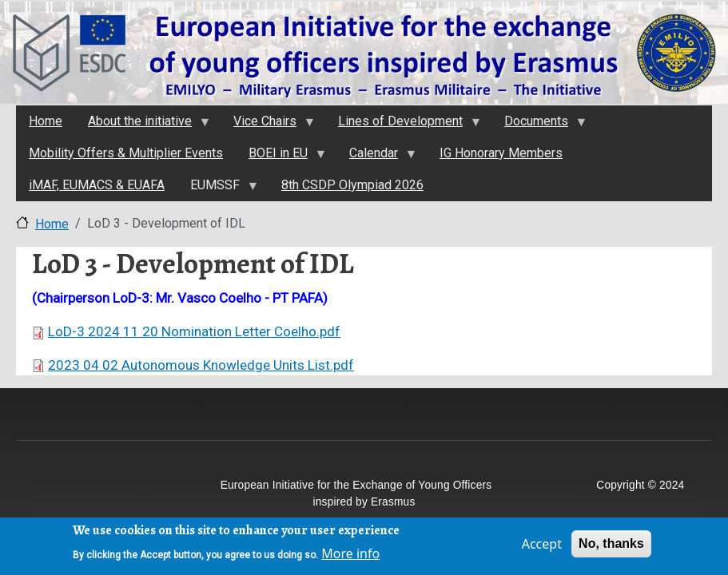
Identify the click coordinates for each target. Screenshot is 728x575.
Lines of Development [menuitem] (403, 125)
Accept (542, 547)
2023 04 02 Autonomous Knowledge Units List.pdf (201, 365)
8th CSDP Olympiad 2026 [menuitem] (352, 185)
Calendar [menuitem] (376, 157)
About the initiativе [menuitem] (142, 125)
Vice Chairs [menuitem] (267, 125)
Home (52, 224)
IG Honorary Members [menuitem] (501, 153)
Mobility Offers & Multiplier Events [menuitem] (126, 153)
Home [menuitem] (46, 121)
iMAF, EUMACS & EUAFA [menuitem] (97, 185)
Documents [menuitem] (539, 125)
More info (350, 557)
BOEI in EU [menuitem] (280, 157)
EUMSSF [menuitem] (217, 189)
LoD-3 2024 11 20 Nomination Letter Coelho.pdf (194, 331)
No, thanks (611, 547)
